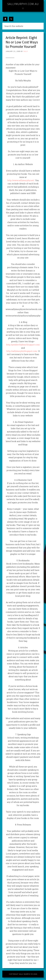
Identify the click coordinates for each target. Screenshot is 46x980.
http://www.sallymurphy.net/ (21, 180)
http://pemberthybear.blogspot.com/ (23, 345)
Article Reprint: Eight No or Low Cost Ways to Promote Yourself (22, 42)
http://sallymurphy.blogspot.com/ (22, 351)
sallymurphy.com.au (23, 4)
